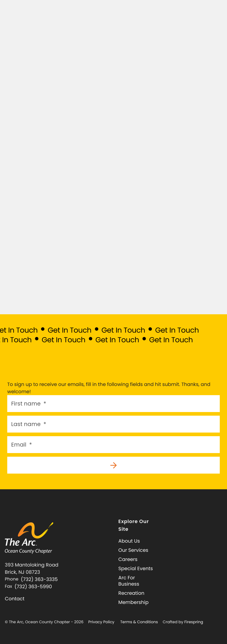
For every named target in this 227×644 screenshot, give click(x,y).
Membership (133, 602)
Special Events (136, 568)
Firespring (194, 622)
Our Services (133, 550)
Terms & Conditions (139, 622)
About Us (129, 541)
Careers (128, 559)
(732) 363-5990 (33, 587)
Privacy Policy (101, 622)
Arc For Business (129, 581)
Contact (15, 599)
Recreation (131, 593)
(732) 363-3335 (39, 579)
